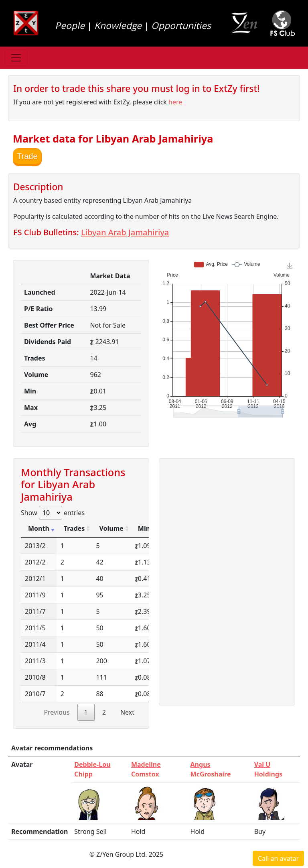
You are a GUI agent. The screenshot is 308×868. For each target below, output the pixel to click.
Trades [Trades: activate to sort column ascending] (74, 528)
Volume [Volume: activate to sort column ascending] (111, 528)
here (175, 102)
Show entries (53, 513)
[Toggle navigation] (16, 58)
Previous (57, 712)
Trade (27, 156)
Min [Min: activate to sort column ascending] (144, 528)
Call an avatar (278, 858)
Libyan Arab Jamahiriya (125, 232)
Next (127, 712)
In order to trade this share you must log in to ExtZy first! (136, 89)
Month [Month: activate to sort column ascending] (39, 528)
